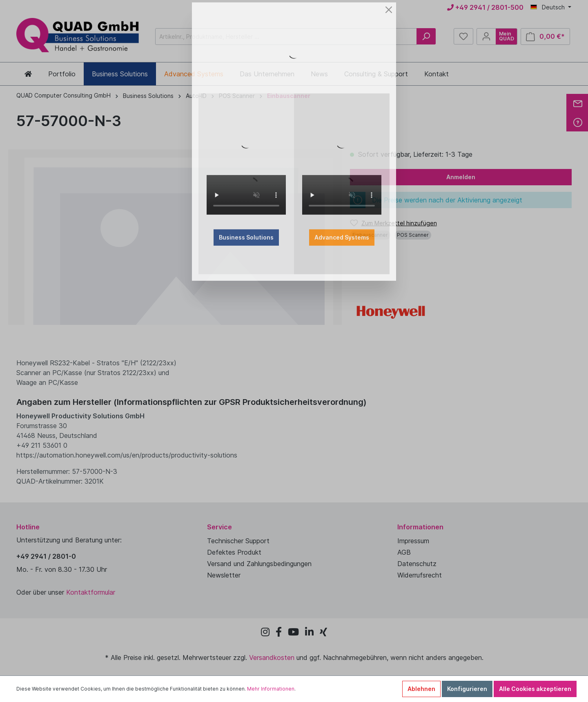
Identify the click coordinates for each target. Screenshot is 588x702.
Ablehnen (421, 689)
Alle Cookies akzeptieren (535, 689)
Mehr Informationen (271, 689)
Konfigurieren (467, 689)
